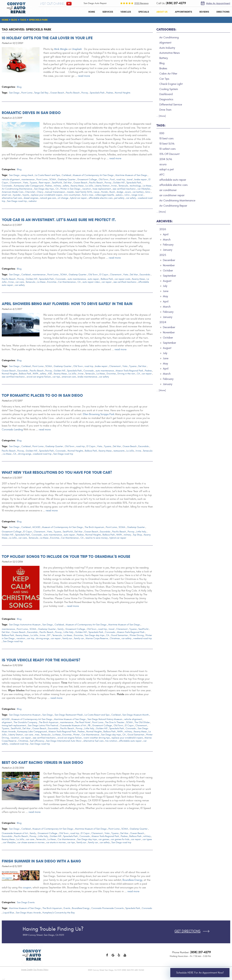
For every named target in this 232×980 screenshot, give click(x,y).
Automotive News (170, 53)
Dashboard (166, 94)
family (61, 629)
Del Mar (68, 183)
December (169, 260)
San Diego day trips (44, 189)
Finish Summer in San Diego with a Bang (41, 861)
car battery (138, 192)
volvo (127, 195)
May (165, 296)
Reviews (204, 12)
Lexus (97, 192)
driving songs (25, 454)
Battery (164, 58)
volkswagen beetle (105, 195)
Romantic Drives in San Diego (31, 113)
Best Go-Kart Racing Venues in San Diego (42, 762)
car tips (56, 377)
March (167, 240)
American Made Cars (13, 192)
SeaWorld (57, 183)
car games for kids (120, 839)
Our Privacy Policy (41, 970)
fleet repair (44, 183)
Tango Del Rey (41, 93)
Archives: (165, 221)
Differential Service (171, 105)
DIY (49, 635)
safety (66, 186)
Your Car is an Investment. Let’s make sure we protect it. (59, 220)
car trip (31, 638)
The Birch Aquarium (94, 527)
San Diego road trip (17, 201)
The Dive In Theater (115, 722)
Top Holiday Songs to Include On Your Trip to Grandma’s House (66, 556)
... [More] (161, 116)
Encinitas (52, 282)
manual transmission (55, 192)
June (166, 291)
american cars (69, 377)
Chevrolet (30, 192)
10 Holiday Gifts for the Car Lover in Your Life (47, 38)
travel (130, 179)
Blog (14, 20)
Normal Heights (123, 93)
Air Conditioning (169, 37)
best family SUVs (84, 192)
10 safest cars (167, 149)
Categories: (166, 29)
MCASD (36, 527)
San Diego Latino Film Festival (43, 725)
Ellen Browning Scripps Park (99, 414)
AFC (162, 175)
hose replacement (102, 189)
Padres (110, 93)
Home (92, 12)
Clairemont (15, 183)
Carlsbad (66, 175)
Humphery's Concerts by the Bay (59, 913)
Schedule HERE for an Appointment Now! (200, 973)
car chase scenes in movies (31, 842)
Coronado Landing (12, 430)
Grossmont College (87, 179)
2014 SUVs (166, 159)
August (167, 281)
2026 (163, 229)
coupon (27, 888)
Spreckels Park (38, 20)
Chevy (40, 192)
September (169, 276)
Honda (104, 192)
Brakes (163, 68)
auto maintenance (77, 279)
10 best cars (166, 138)
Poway (85, 93)
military (57, 186)
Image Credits (27, 970)
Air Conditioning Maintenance (17, 189)
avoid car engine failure (39, 377)
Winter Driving (137, 635)
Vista (25, 183)
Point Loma (27, 93)
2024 (163, 322)
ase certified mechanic (124, 189)
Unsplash (77, 49)
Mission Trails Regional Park (129, 371)
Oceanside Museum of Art (73, 725)
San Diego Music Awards (28, 913)
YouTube (125, 957)
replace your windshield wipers (46, 195)
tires (37, 735)
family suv (67, 638)
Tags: (161, 125)
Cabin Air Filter (168, 74)
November (169, 265)
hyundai (17, 195)
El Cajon (104, 275)
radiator (33, 201)
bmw (148, 192)
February (168, 245)
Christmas (115, 638)
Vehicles (126, 12)
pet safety (119, 198)
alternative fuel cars (12, 198)
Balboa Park (107, 279)
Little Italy (141, 532)
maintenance (28, 179)
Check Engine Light (171, 84)
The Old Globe (142, 722)
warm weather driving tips (97, 738)
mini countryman (72, 195)
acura (128, 192)
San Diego (14, 93)
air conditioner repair (172, 195)
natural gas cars (48, 198)
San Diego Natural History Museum (105, 719)
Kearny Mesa (77, 186)
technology (135, 186)
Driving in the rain (126, 374)
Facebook (107, 957)
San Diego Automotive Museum (25, 625)
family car (79, 638)
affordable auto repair (130, 741)
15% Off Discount (169, 154)
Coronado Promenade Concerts (107, 908)
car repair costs (122, 279)
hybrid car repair (78, 198)
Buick (112, 192)
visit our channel (53, 4)
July (165, 286)
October (168, 271)
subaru (119, 195)
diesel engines (31, 198)
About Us (162, 12)
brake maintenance (87, 377)
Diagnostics (166, 99)
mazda (70, 192)
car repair (107, 282)
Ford (112, 179)
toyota (26, 195)
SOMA (53, 179)
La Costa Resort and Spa (47, 175)
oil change (63, 198)
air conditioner (168, 190)
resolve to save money (97, 538)
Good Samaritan (119, 635)
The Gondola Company (25, 722)
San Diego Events (26, 902)
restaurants (119, 451)
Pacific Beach (73, 93)
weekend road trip (42, 454)
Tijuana (33, 183)
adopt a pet (167, 169)
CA (57, 189)
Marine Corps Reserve (97, 638)
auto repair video (91, 282)
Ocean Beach (57, 93)
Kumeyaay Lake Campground (29, 186)
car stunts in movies (56, 842)
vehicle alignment (11, 179)
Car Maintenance (67, 282)
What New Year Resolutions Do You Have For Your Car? (57, 472)
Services (108, 12)
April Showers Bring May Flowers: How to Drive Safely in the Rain (67, 304)
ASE (50, 374)
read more (84, 76)
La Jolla (89, 186)
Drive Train (165, 110)
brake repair (141, 179)
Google (113, 957)
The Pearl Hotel (83, 722)
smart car (6, 195)
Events (67, 908)
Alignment (165, 43)
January (168, 250)
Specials (144, 12)
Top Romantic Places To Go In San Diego (42, 395)
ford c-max (88, 195)
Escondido (145, 275)
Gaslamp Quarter (67, 179)
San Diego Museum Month (136, 715)
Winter (76, 735)
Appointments (183, 12)
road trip (121, 179)
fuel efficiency (37, 741)
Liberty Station (102, 186)
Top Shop (137, 535)
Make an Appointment (218, 3)
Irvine (114, 186)
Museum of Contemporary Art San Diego (93, 175)
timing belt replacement (14, 725)
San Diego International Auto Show (64, 741)
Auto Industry (167, 48)
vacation (86, 189)
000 (162, 133)
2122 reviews (141, 3)
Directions (223, 12)
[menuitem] (92, 12)
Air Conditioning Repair (173, 206)
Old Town (103, 179)
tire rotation (111, 741)
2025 (163, 255)
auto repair (93, 279)
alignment (7, 722)
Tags (23, 20)
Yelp (119, 957)
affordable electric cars (101, 198)
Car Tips (164, 79)
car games (104, 839)
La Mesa (147, 186)
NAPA (36, 374)
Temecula (123, 186)
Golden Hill (119, 183)
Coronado (7, 186)
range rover (137, 195)
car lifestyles (144, 189)
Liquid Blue (9, 913)
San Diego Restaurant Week (69, 715)
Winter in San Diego (70, 189)
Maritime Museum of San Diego (131, 175)
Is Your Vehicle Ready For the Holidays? (41, 660)
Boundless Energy (132, 880)
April (166, 234)
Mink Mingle (61, 49)
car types (147, 839)
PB (89, 725)
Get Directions (187, 931)
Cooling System (169, 89)
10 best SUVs (167, 144)
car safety (131, 198)
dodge (120, 192)
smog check (27, 175)
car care (20, 282)
